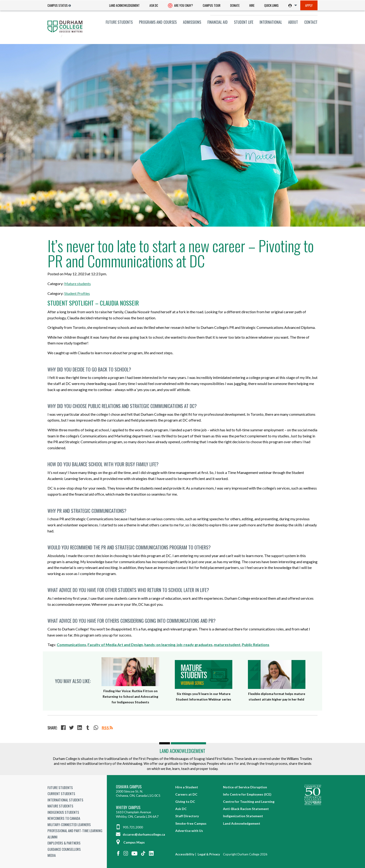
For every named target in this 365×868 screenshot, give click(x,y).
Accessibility (185, 854)
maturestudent (227, 645)
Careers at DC (186, 794)
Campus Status (58, 5)
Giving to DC (185, 802)
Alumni (52, 837)
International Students (65, 800)
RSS (107, 728)
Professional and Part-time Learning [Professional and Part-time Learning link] (75, 831)
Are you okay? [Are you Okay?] (180, 6)
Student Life (244, 22)
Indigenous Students (63, 812)
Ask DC (154, 5)
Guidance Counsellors (64, 849)
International (271, 22)
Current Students (61, 793)
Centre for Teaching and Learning (249, 802)
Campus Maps (130, 842)
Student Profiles (77, 293)
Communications (71, 645)
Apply (309, 5)
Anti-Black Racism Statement (246, 809)
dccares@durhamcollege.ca (140, 834)
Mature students (78, 284)
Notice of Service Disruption (245, 787)
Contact (311, 22)
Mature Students (60, 806)
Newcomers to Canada (64, 818)
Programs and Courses (158, 22)
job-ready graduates (195, 645)
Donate (235, 5)
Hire (252, 5)
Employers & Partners (64, 843)
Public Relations (256, 645)
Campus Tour (212, 5)
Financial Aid (218, 22)
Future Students (119, 22)
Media (52, 855)
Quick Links (271, 5)
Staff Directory (187, 816)
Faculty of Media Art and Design (115, 645)
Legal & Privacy (209, 854)
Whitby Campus (128, 808)
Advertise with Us (189, 831)
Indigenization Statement (243, 816)
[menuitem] (124, 5)
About (293, 22)
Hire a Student (187, 787)
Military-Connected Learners (69, 824)
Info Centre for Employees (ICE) (247, 794)
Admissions (192, 22)
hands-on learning (160, 645)
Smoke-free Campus (191, 823)
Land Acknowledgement (124, 5)
